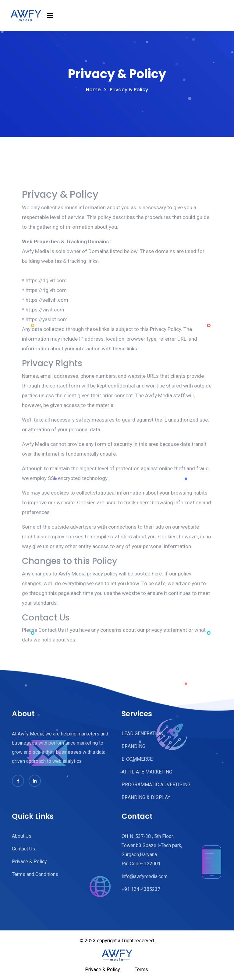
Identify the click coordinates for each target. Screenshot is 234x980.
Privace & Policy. (103, 970)
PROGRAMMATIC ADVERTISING (156, 785)
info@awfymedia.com (145, 876)
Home (93, 90)
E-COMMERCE (137, 759)
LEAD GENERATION (142, 733)
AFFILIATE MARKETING (147, 772)
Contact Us (23, 849)
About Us (22, 836)
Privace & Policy (29, 862)
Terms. (142, 970)
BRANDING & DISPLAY (146, 797)
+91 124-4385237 (141, 889)
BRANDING (133, 746)
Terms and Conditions (35, 874)
